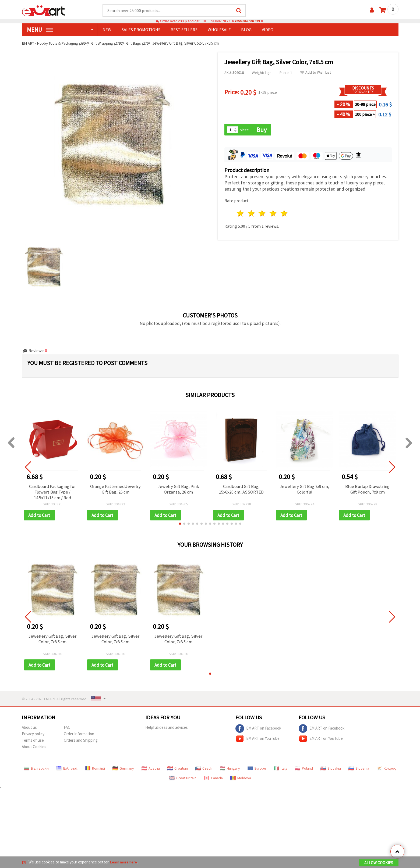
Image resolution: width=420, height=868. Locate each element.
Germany (123, 770)
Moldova (241, 780)
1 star (241, 214)
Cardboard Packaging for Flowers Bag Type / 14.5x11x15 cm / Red (52, 493)
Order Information (79, 736)
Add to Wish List (316, 73)
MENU (40, 30)
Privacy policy (33, 736)
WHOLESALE (219, 30)
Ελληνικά (67, 770)
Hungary (230, 770)
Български (36, 770)
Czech (204, 770)
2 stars (251, 214)
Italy (280, 770)
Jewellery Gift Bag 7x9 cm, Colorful (305, 490)
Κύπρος (386, 770)
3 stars (262, 214)
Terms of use (33, 742)
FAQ (67, 729)
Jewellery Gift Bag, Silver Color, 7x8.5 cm (53, 641)
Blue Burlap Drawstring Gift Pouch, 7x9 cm (368, 490)
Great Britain (183, 780)
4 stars (273, 214)
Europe (257, 770)
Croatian (178, 770)
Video (268, 30)
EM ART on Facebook (258, 730)
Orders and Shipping (81, 742)
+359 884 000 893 (247, 21)
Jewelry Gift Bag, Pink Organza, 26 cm (179, 490)
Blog (246, 30)
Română (95, 770)
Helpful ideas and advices (167, 729)
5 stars (285, 214)
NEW (107, 30)
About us (29, 729)
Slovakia (331, 770)
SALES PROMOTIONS (141, 30)
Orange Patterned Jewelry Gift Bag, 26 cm (115, 490)
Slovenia (359, 770)
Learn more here (124, 862)
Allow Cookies (379, 863)
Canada (213, 780)
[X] (24, 862)
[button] (180, 525)
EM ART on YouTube (257, 741)
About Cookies (34, 749)
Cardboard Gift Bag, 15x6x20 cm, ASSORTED (241, 490)
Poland (304, 770)
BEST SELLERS (184, 30)
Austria (151, 770)
